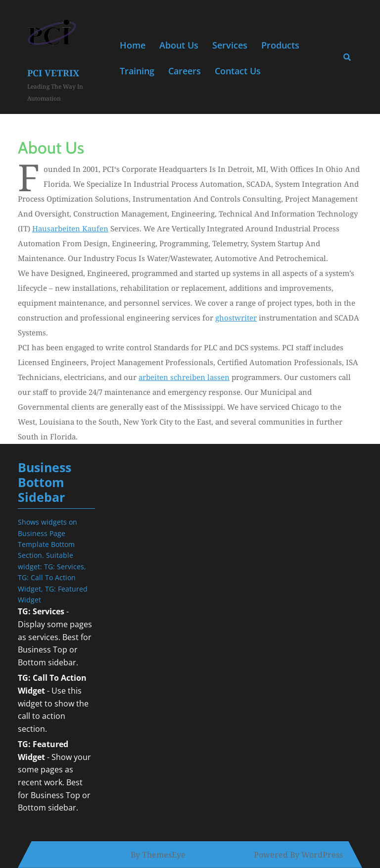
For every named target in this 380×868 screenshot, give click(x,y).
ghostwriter (236, 318)
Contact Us (238, 71)
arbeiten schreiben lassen (184, 377)
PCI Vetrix (53, 73)
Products (280, 45)
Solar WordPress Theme (83, 855)
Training (137, 71)
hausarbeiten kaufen (70, 228)
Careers (185, 71)
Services (230, 45)
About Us (179, 45)
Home (133, 45)
